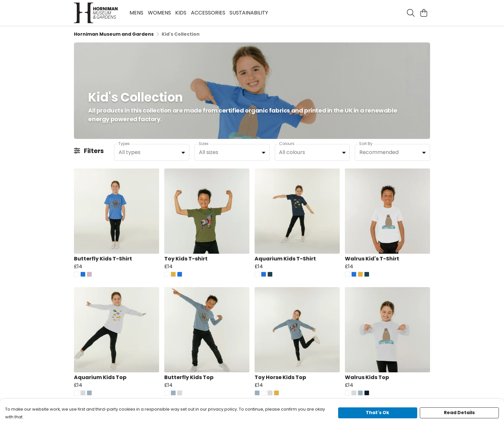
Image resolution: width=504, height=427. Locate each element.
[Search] (411, 13)
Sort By (366, 144)
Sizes (204, 144)
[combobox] (152, 152)
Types (124, 144)
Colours (287, 144)
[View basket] (424, 13)
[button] (183, 152)
